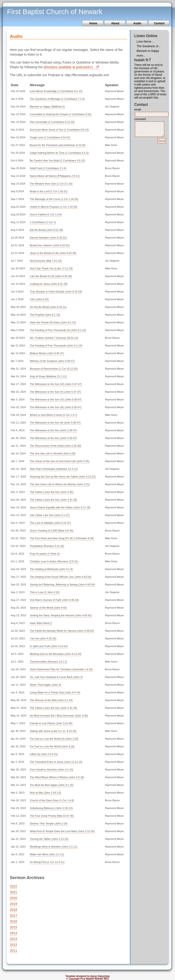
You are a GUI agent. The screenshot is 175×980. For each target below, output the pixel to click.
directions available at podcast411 (68, 67)
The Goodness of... (149, 46)
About (115, 23)
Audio (137, 23)
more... (141, 56)
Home (93, 23)
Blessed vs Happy (148, 51)
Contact (159, 23)
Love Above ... (145, 42)
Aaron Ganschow (100, 976)
